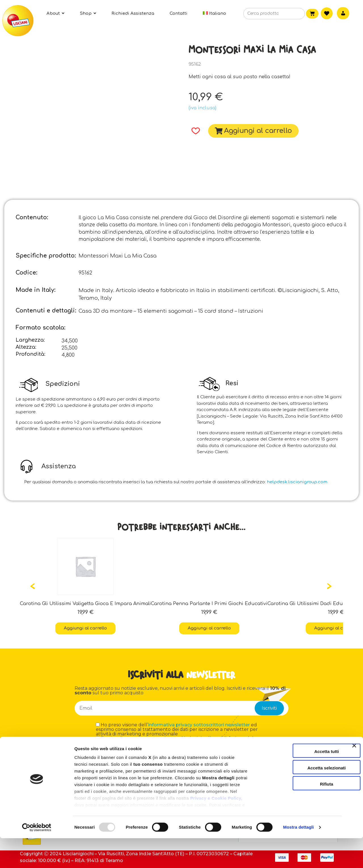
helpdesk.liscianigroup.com (297, 482)
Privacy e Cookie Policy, (216, 828)
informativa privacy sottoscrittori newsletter (199, 725)
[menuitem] (215, 13)
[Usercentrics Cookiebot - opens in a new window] (37, 857)
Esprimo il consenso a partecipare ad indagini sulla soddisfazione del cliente (175, 741)
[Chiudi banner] (354, 780)
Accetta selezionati (301, 797)
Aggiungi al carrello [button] (85, 628)
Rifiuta (301, 814)
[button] (194, 131)
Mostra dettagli (298, 857)
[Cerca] (292, 14)
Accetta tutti (301, 781)
